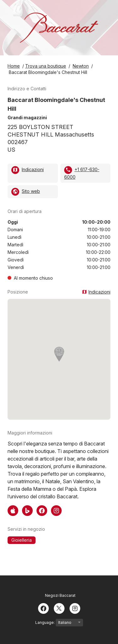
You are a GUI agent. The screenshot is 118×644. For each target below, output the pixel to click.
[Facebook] (43, 608)
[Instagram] (75, 608)
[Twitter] (59, 608)
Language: (59, 623)
